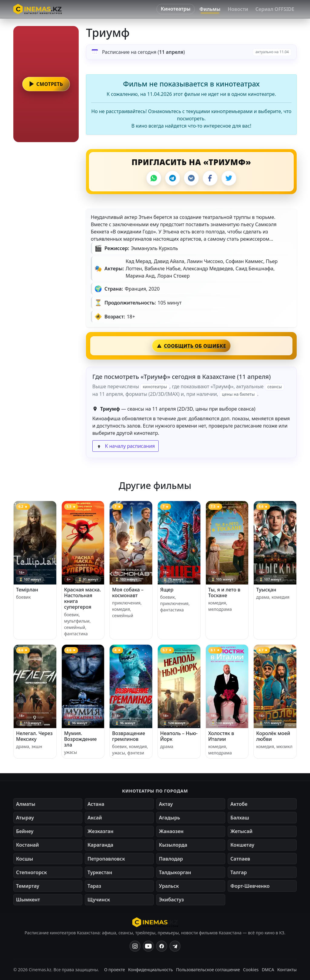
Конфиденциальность (150, 970)
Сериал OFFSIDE (275, 9)
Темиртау (28, 886)
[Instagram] (135, 946)
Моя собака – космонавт (128, 593)
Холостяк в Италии (221, 736)
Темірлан (27, 590)
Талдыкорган (175, 872)
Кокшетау (242, 845)
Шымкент (28, 900)
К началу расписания (125, 446)
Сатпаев (240, 859)
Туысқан (266, 590)
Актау (166, 804)
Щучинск (99, 900)
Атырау (25, 818)
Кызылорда (173, 845)
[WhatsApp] (154, 178)
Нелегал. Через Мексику (34, 736)
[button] (46, 84)
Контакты (287, 970)
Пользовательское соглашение (208, 970)
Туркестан (100, 872)
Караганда (100, 845)
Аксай (95, 818)
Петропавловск (106, 859)
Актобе (239, 804)
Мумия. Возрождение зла (81, 739)
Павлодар (171, 859)
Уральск (169, 886)
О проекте (115, 970)
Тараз (94, 886)
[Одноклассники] (175, 946)
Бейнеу (25, 831)
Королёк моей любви (273, 736)
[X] (229, 178)
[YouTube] (148, 946)
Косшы (25, 859)
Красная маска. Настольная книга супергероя (83, 598)
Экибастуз (171, 900)
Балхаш (240, 818)
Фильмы (210, 9)
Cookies (251, 970)
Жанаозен (171, 831)
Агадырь (170, 818)
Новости (238, 9)
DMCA (268, 970)
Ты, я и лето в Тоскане (224, 593)
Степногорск (31, 872)
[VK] (191, 178)
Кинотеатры (176, 9)
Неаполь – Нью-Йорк (179, 736)
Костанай (27, 845)
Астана (96, 804)
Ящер (167, 590)
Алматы (26, 804)
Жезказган (101, 831)
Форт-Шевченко (250, 886)
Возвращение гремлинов (129, 736)
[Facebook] (210, 178)
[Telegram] (173, 178)
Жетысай (241, 831)
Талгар (239, 872)
